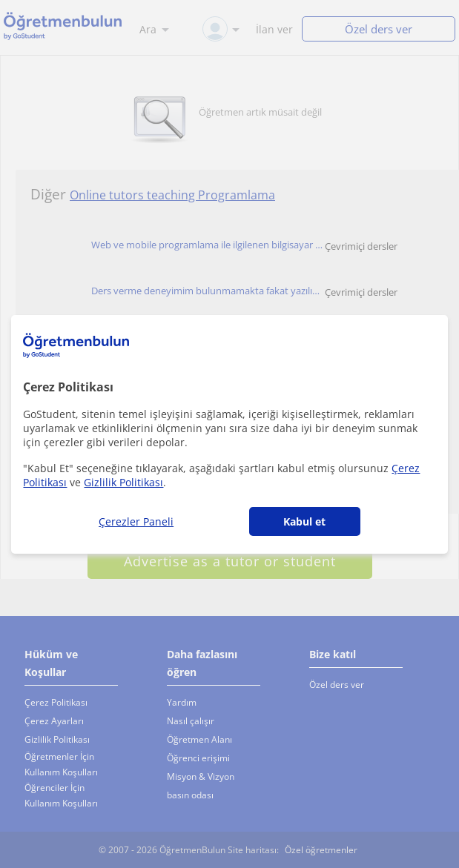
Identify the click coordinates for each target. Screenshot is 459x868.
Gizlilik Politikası (123, 482)
